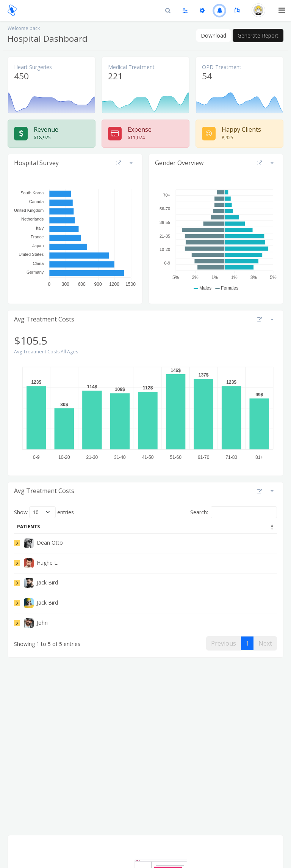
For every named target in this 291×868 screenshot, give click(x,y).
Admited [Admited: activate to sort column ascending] (200, 527)
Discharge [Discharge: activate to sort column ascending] (248, 527)
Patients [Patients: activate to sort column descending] (28, 527)
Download (214, 35)
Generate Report (258, 35)
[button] (220, 10)
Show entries (44, 512)
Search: (234, 512)
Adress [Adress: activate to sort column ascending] (78, 527)
